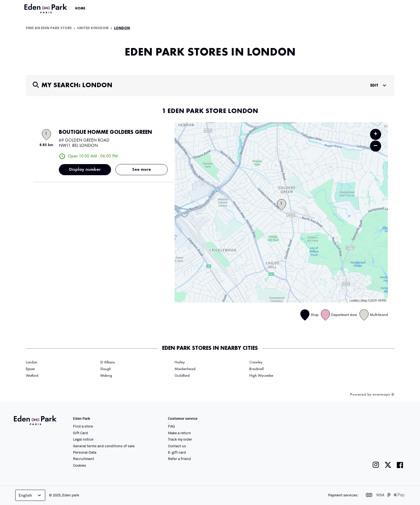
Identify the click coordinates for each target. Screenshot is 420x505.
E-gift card (177, 452)
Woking (106, 376)
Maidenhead (185, 369)
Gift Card (81, 433)
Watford (32, 376)
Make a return (179, 433)
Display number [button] (85, 170)
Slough (106, 369)
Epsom (30, 369)
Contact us (177, 446)
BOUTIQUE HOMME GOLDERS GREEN (105, 132)
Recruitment (84, 459)
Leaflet (354, 300)
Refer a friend (179, 459)
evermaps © (383, 395)
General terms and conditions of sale (104, 446)
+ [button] (375, 134)
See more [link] (142, 170)
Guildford (182, 376)
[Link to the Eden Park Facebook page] (400, 465)
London (122, 28)
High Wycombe (261, 376)
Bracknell (256, 369)
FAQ (171, 426)
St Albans (107, 362)
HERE (382, 300)
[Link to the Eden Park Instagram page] (376, 465)
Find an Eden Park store (49, 28)
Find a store (83, 426)
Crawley (256, 362)
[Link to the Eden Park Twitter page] (388, 465)
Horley (180, 362)
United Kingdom (93, 28)
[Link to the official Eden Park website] (46, 9)
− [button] (376, 146)
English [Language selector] (30, 495)
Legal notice (83, 439)
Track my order (180, 439)
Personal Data (85, 452)
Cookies (80, 465)
